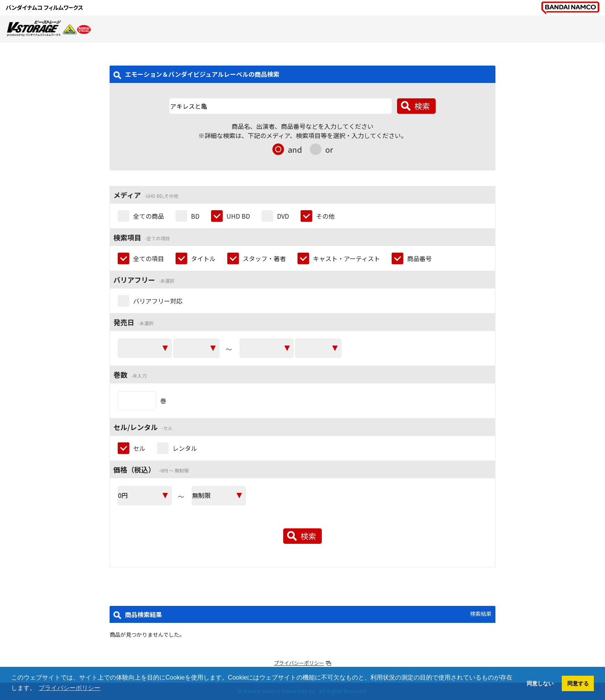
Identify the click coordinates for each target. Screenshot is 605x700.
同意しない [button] (540, 683)
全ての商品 (149, 216)
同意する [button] (578, 683)
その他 (325, 216)
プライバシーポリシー (299, 663)
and (295, 149)
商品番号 (419, 258)
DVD (283, 216)
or (329, 149)
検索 (422, 106)
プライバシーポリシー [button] (69, 688)
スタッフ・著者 (264, 258)
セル (139, 448)
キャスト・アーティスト (346, 258)
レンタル (185, 448)
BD (195, 216)
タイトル (203, 258)
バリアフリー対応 (158, 301)
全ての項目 (149, 258)
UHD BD (238, 216)
